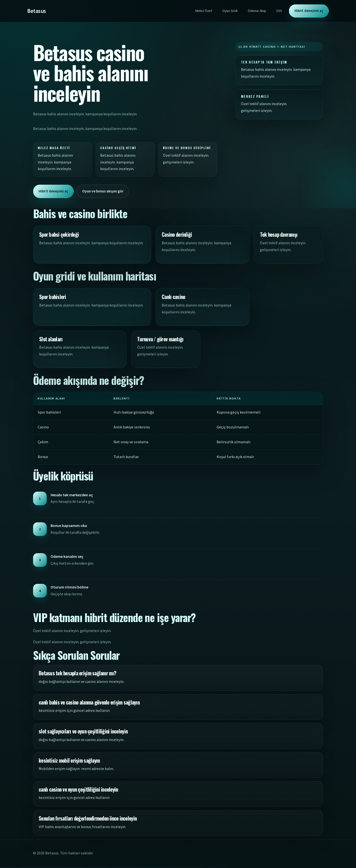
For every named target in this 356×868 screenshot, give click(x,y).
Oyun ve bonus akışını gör (105, 191)
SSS (279, 11)
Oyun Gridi (230, 11)
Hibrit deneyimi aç (309, 11)
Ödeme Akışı (257, 11)
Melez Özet (204, 11)
